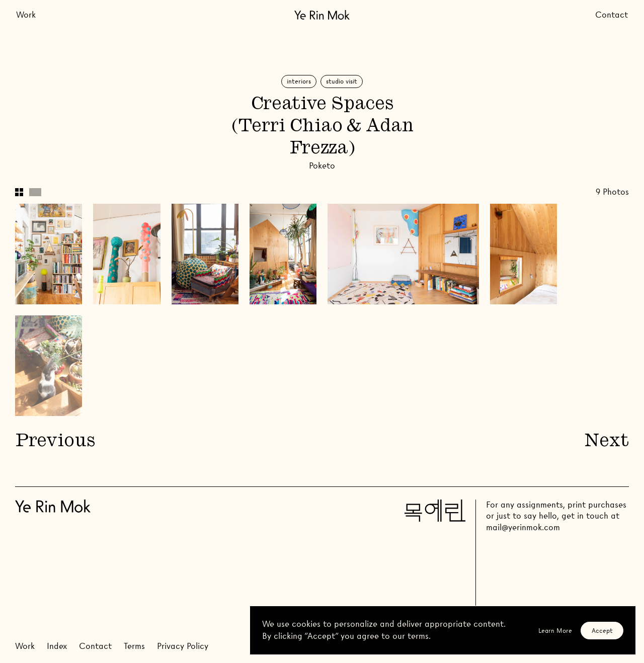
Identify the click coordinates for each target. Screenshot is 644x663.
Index (57, 646)
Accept (602, 631)
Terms (134, 646)
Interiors (299, 81)
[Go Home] (322, 15)
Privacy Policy (183, 646)
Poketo (322, 166)
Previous (55, 442)
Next (607, 442)
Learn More (555, 631)
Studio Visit (342, 81)
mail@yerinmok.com (523, 527)
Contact (612, 15)
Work (26, 15)
